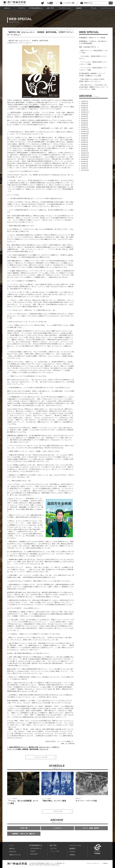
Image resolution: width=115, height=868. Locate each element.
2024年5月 (85, 123)
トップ (11, 845)
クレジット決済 (55, 851)
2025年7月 (85, 101)
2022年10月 (85, 157)
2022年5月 (85, 162)
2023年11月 (85, 131)
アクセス (93, 8)
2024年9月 (85, 114)
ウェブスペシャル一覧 (41, 757)
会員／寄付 (50, 8)
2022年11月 (85, 155)
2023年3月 (85, 146)
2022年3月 (85, 166)
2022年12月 (85, 153)
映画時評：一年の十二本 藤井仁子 (24, 834)
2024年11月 (85, 112)
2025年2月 (85, 108)
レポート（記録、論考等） (91, 828)
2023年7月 (85, 140)
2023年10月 (85, 134)
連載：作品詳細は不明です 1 (89, 47)
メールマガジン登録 (67, 3)
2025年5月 (85, 103)
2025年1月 (85, 110)
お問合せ (84, 3)
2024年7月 (85, 119)
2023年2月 (85, 149)
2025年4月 (85, 106)
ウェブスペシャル (65, 8)
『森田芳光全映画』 (34, 107)
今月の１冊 (24, 828)
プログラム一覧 (58, 811)
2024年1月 (85, 127)
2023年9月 (85, 136)
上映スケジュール (15, 855)
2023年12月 (85, 129)
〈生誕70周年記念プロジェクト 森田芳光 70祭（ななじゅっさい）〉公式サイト (34, 747)
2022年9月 (85, 159)
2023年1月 (85, 151)
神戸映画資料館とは (36, 8)
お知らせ (7, 8)
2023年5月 (85, 142)
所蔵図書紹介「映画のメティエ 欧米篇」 (93, 38)
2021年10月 (85, 170)
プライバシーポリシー (93, 863)
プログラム (22, 8)
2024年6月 (85, 121)
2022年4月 (85, 164)
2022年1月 (85, 168)
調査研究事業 (34, 854)
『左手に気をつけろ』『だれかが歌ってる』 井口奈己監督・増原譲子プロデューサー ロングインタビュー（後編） (93, 87)
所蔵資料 (33, 851)
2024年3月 (85, 125)
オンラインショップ (108, 8)
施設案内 (79, 8)
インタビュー (58, 828)
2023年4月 (85, 144)
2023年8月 (85, 138)
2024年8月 (85, 116)
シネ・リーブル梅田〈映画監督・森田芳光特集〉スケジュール (28, 749)
